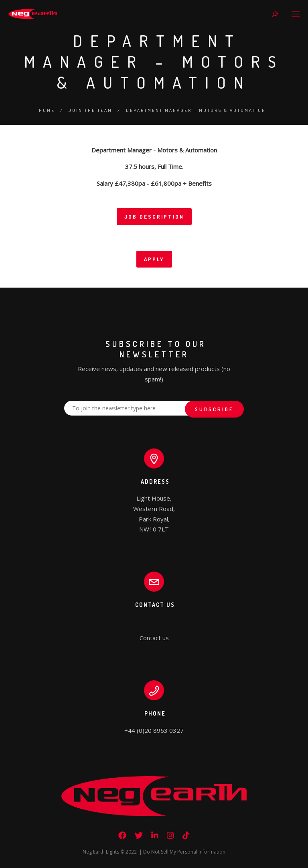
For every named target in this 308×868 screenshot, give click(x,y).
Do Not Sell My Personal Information (184, 852)
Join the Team (90, 110)
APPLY (154, 259)
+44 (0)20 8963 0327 (154, 730)
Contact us (154, 638)
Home (47, 110)
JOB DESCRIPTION (154, 217)
